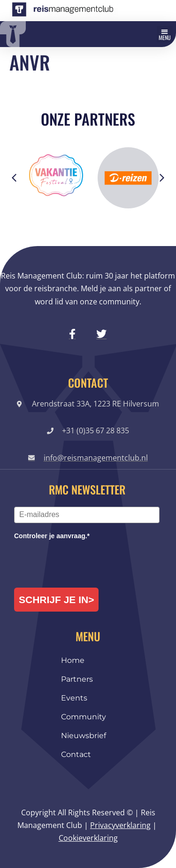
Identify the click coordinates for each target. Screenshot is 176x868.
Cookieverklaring (88, 838)
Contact (76, 754)
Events (74, 698)
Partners (77, 679)
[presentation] (85, 560)
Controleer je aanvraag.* (52, 536)
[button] (165, 34)
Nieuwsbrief (84, 736)
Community (84, 717)
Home (73, 660)
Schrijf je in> (56, 600)
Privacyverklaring (120, 825)
